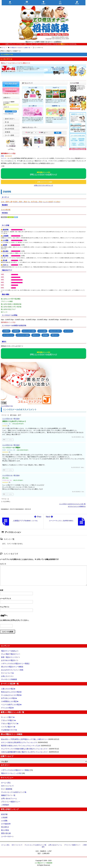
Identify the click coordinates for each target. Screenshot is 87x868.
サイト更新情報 (7, 789)
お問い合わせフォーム (9, 798)
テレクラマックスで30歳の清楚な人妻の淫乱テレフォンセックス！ (25, 749)
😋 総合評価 (5, 230)
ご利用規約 (5, 805)
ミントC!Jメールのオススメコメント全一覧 (72, 504)
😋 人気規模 (5, 236)
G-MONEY (16, 331)
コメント (3, 564)
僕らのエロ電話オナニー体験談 (12, 667)
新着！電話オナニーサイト (11, 657)
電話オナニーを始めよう (10, 651)
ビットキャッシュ (8, 335)
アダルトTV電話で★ (8, 720)
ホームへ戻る (6, 783)
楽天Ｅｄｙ (36, 335)
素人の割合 (5, 830)
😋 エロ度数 (5, 240)
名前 (2, 590)
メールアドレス (6, 599)
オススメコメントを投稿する (77, 506)
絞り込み (17, 419)
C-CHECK (6, 331)
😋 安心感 (4, 260)
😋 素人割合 (5, 256)
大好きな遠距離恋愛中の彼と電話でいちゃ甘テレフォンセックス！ (25, 752)
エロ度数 (4, 821)
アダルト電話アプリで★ (10, 724)
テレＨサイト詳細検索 (9, 679)
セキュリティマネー (55, 331)
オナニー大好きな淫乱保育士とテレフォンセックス (19, 742)
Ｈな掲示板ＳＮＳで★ (9, 730)
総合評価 (4, 814)
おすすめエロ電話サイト (10, 660)
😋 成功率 (4, 245)
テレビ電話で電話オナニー (11, 654)
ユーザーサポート (7, 836)
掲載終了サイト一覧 (8, 795)
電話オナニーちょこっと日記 (11, 773)
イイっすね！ (8, 440)
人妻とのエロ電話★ (8, 689)
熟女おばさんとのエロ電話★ (11, 692)
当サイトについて (7, 786)
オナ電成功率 (6, 824)
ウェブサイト (5, 607)
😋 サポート (5, 265)
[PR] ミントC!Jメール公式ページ (43, 173)
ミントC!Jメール (7, 419)
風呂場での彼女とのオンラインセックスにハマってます (21, 746)
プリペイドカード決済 (23, 335)
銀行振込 (45, 335)
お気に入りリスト (7, 676)
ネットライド (68, 331)
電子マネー (55, 335)
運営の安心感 (6, 833)
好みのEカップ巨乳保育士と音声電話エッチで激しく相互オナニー (24, 739)
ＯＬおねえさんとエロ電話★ (11, 695)
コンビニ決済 (42, 331)
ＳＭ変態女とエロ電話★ (10, 701)
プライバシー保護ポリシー (11, 802)
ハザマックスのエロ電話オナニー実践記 (15, 664)
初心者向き (5, 827)
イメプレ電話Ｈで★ (8, 727)
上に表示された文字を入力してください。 (15, 620)
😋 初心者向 (5, 251)
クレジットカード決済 (29, 331)
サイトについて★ (7, 673)
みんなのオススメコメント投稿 (12, 670)
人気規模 (4, 817)
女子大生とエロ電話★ (9, 698)
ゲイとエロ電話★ (7, 708)
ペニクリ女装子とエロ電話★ (11, 705)
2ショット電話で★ (8, 717)
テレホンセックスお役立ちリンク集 (14, 792)
